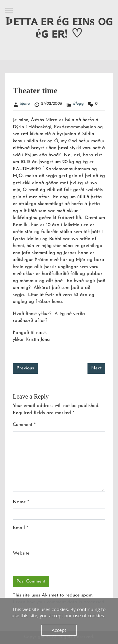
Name (21, 502)
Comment (24, 425)
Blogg (78, 104)
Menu (11, 11)
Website (21, 553)
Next (96, 368)
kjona (25, 104)
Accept (59, 630)
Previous (25, 368)
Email (20, 528)
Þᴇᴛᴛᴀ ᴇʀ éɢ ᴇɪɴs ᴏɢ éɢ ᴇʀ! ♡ (59, 27)
